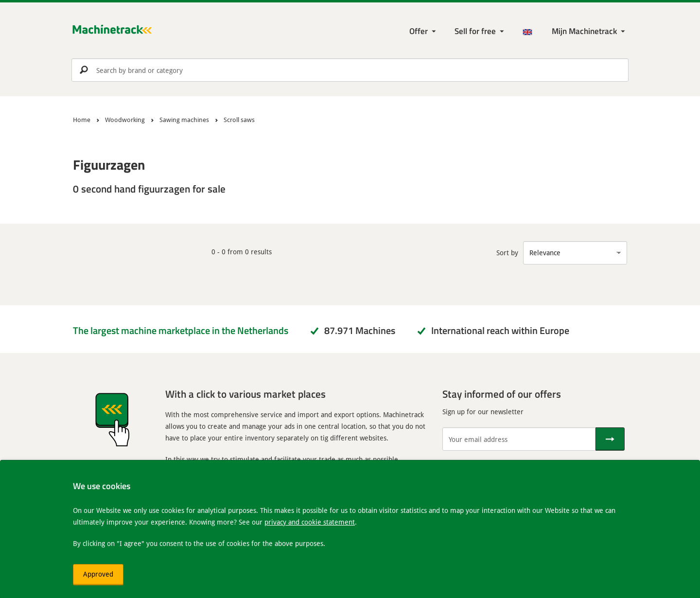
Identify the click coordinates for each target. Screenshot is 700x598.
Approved (98, 574)
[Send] (610, 439)
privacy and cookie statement (310, 522)
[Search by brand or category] (350, 70)
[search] (350, 70)
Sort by (507, 253)
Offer (419, 31)
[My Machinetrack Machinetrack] (589, 31)
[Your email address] (519, 439)
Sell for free (475, 31)
